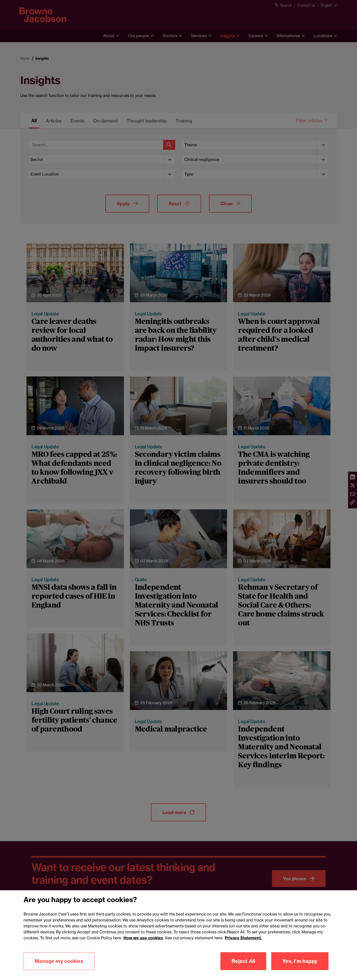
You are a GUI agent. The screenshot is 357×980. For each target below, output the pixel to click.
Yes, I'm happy (300, 968)
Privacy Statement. (243, 945)
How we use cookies (143, 945)
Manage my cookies (59, 968)
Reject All (243, 968)
